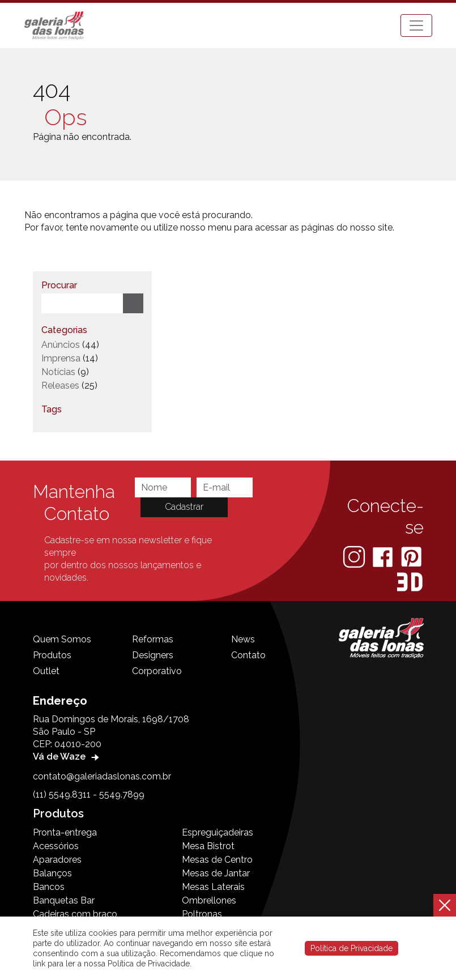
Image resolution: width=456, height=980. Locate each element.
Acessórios (56, 846)
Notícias (58, 372)
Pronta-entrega (65, 832)
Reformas (153, 639)
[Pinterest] (411, 556)
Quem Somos (62, 639)
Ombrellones (209, 900)
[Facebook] (384, 556)
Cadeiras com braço (75, 914)
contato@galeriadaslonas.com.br (102, 776)
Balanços (52, 873)
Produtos (52, 655)
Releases (60, 385)
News (243, 639)
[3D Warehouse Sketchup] (410, 581)
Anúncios (61, 345)
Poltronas (202, 914)
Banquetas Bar (64, 900)
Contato (248, 655)
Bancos (49, 887)
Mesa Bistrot (208, 846)
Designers (153, 655)
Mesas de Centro (217, 860)
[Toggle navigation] (416, 25)
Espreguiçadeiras (218, 832)
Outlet (46, 671)
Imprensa (61, 358)
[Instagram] (355, 556)
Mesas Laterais (213, 887)
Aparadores (57, 860)
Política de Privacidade (351, 948)
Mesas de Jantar (216, 873)
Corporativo (157, 671)
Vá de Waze (67, 757)
